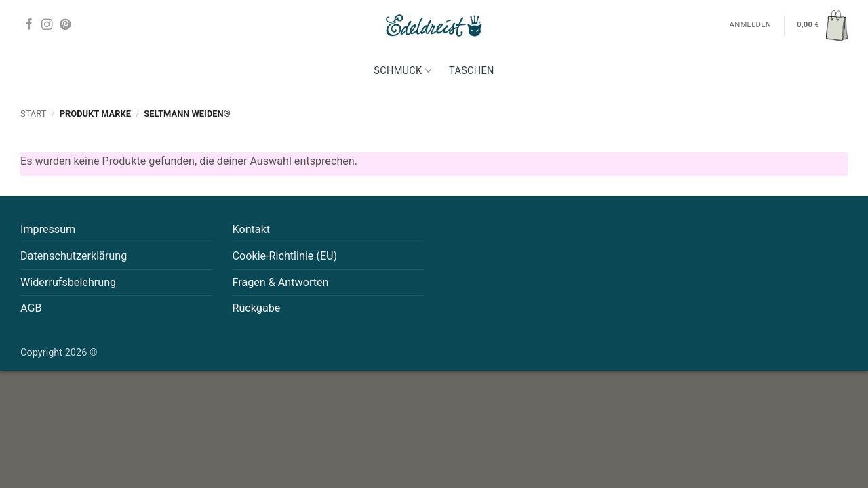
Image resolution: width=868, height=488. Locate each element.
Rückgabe (257, 308)
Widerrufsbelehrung (68, 282)
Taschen (472, 71)
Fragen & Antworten (281, 282)
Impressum (48, 229)
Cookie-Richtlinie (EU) (285, 256)
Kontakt (252, 229)
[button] (822, 25)
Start (33, 114)
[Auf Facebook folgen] (29, 25)
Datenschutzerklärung (74, 256)
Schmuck (402, 71)
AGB (31, 308)
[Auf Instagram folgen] (47, 25)
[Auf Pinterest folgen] (65, 25)
